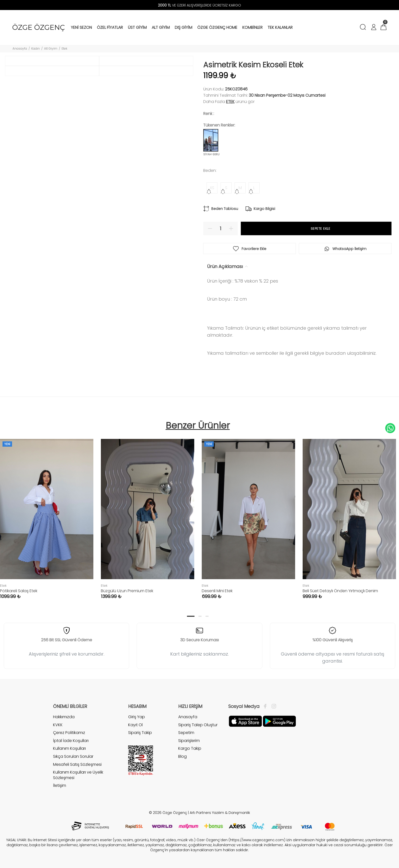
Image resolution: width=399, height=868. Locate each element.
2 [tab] (200, 616)
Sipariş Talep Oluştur (198, 725)
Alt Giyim (51, 48)
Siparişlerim (189, 741)
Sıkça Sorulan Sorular (73, 756)
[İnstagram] (273, 706)
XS (212, 188)
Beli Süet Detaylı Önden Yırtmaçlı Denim (340, 591)
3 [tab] (207, 616)
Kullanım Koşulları (69, 748)
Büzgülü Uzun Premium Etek (127, 591)
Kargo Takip (190, 748)
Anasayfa (20, 48)
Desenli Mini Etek (217, 591)
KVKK (58, 725)
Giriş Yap (137, 717)
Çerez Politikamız (69, 733)
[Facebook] (266, 706)
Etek (64, 48)
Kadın (36, 48)
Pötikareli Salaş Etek (19, 591)
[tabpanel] (148, 514)
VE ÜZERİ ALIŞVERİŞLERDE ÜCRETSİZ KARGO (199, 5)
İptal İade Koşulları (71, 741)
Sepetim (186, 733)
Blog (182, 756)
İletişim (60, 785)
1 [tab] (191, 616)
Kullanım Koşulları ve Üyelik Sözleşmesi (78, 775)
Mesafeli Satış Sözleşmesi (77, 764)
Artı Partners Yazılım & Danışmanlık (220, 813)
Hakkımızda (64, 717)
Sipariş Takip (140, 733)
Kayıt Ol (135, 725)
